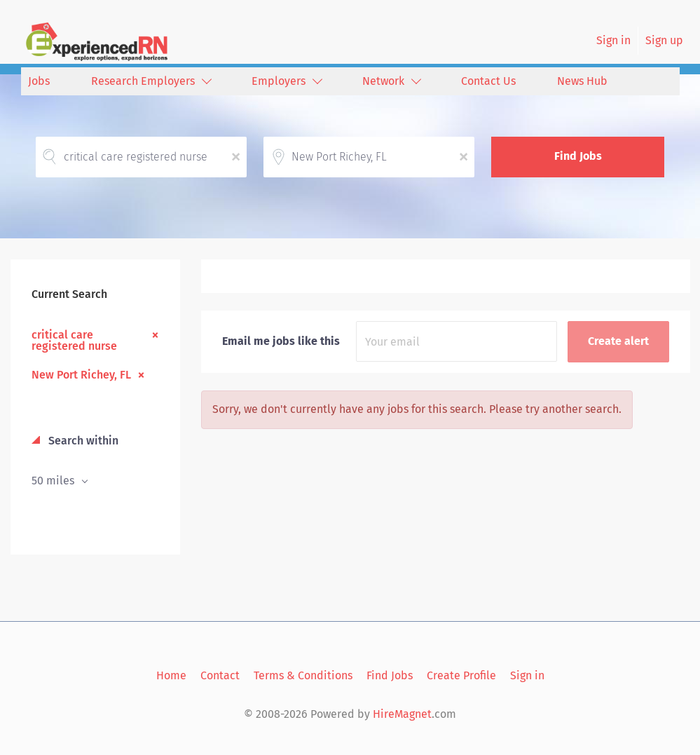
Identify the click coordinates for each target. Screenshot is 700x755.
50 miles (54, 481)
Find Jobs (578, 156)
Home (171, 675)
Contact (220, 675)
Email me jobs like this (281, 341)
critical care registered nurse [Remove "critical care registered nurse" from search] (74, 340)
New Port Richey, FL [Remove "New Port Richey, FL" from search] (81, 374)
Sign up (664, 40)
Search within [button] (82, 441)
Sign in (613, 40)
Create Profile (461, 675)
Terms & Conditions (303, 675)
